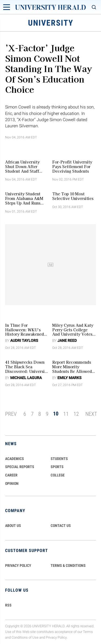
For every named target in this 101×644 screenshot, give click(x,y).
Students (59, 459)
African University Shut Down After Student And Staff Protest (22, 166)
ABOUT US (13, 526)
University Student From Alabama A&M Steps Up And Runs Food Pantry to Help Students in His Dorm (26, 198)
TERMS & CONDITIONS (68, 565)
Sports (57, 467)
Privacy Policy (56, 637)
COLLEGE (58, 475)
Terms (88, 632)
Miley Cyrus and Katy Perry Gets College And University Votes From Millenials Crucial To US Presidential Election (73, 330)
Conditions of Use (25, 637)
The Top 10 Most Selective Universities (73, 196)
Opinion (12, 483)
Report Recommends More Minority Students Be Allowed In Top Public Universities (72, 367)
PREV (11, 414)
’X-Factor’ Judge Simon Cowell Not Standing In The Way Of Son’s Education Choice (49, 68)
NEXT (91, 414)
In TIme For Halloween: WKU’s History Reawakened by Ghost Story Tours (26, 330)
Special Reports (20, 467)
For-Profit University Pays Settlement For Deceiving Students (72, 166)
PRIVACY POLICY (18, 565)
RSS (8, 605)
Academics (15, 459)
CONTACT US (61, 526)
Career (11, 475)
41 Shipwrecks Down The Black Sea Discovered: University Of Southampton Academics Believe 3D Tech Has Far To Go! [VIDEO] (27, 367)
